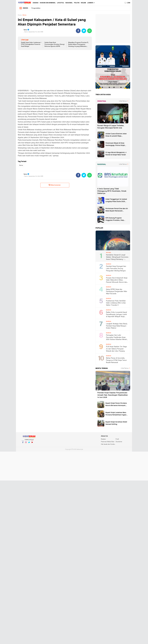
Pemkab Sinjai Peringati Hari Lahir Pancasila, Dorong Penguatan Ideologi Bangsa (116, 269)
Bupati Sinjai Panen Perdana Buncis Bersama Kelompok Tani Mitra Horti (116, 405)
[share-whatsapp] (89, 31)
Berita (21, 165)
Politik (77, 3)
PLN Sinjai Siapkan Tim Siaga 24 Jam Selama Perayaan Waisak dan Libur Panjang (116, 349)
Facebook (23, 443)
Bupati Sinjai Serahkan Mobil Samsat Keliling (116, 423)
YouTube (32, 443)
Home (20, 15)
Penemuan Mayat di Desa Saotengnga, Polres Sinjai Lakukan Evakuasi (115, 145)
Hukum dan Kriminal (48, 3)
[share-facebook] (78, 31)
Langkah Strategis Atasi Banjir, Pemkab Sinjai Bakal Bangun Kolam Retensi (117, 326)
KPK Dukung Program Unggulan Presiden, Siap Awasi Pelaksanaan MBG (115, 219)
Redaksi (103, 439)
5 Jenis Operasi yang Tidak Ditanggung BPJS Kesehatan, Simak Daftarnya (112, 191)
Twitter (29, 443)
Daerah (36, 3)
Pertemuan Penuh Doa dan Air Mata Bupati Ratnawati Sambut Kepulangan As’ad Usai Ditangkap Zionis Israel (117, 210)
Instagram (26, 443)
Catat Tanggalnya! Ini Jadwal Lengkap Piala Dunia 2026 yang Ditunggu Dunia (116, 201)
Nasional (69, 3)
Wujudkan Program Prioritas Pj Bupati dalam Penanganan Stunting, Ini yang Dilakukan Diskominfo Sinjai (78, 45)
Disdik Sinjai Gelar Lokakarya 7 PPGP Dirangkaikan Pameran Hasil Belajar (31, 45)
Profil (117, 439)
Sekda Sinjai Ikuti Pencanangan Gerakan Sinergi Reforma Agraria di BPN (54, 45)
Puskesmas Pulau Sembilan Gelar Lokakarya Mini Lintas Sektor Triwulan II (116, 303)
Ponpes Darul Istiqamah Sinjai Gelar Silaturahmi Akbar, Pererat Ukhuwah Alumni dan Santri (117, 280)
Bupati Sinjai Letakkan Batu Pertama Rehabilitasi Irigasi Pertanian (116, 414)
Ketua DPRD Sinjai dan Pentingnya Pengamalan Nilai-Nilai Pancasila (117, 292)
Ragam (83, 3)
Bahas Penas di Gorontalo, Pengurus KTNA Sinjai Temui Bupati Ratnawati (116, 360)
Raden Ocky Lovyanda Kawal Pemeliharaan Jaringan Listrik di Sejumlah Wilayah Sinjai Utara (116, 315)
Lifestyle (61, 3)
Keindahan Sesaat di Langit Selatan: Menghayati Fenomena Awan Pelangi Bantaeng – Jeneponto (117, 257)
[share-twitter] (84, 31)
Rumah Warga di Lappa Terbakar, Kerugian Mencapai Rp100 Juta (111, 127)
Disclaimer (119, 442)
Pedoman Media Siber (108, 442)
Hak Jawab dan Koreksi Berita (108, 444)
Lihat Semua (123, 101)
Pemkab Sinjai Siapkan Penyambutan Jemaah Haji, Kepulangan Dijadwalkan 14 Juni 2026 (113, 395)
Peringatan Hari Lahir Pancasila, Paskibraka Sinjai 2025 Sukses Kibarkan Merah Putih (116, 338)
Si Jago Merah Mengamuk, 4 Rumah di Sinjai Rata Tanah (116, 154)
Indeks (24, 8)
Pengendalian (36, 8)
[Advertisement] (55, 70)
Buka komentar (55, 185)
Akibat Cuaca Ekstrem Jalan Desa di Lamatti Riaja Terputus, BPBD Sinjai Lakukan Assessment (116, 135)
